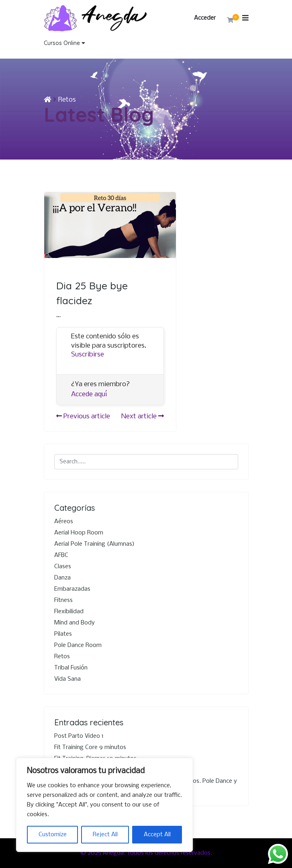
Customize (53, 835)
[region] (104, 805)
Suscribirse (88, 355)
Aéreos (64, 522)
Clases (63, 567)
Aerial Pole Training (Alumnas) (94, 544)
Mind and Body (75, 623)
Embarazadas (72, 589)
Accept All (157, 835)
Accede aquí (89, 394)
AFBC (61, 555)
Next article (143, 417)
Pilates (63, 634)
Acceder (205, 18)
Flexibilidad (69, 612)
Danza (62, 578)
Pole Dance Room (78, 645)
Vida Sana (67, 679)
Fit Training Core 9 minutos (90, 747)
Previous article (83, 417)
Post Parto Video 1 (79, 736)
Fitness (63, 600)
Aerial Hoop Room (79, 533)
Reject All (105, 835)
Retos (67, 100)
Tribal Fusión (71, 668)
